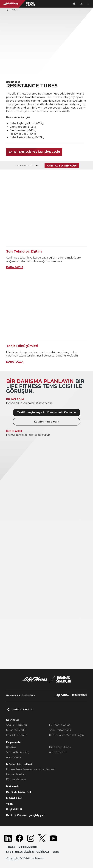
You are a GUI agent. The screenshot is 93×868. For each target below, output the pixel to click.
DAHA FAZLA (15, 267)
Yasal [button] (56, 852)
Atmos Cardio (58, 752)
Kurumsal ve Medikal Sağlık (67, 735)
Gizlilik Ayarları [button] (28, 847)
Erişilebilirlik (14, 809)
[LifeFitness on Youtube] (53, 838)
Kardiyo (11, 747)
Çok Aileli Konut (16, 735)
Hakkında (13, 786)
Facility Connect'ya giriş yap (26, 815)
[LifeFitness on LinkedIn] (8, 838)
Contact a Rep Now (62, 166)
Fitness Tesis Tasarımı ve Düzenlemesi (30, 769)
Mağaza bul (14, 798)
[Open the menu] (88, 4)
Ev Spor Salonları (60, 725)
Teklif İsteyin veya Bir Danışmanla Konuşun (47, 412)
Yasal (10, 804)
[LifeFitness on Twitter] (42, 838)
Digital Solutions (60, 747)
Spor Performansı (60, 730)
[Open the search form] (81, 4)
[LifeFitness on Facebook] (19, 838)
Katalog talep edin (47, 422)
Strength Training (18, 752)
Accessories (13, 757)
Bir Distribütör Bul (19, 792)
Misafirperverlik (16, 730)
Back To (13, 10)
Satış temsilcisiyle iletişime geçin (34, 152)
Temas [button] (10, 847)
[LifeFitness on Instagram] (31, 838)
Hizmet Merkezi (16, 774)
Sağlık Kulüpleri (17, 725)
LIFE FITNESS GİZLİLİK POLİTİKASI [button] (28, 852)
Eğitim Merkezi (16, 779)
